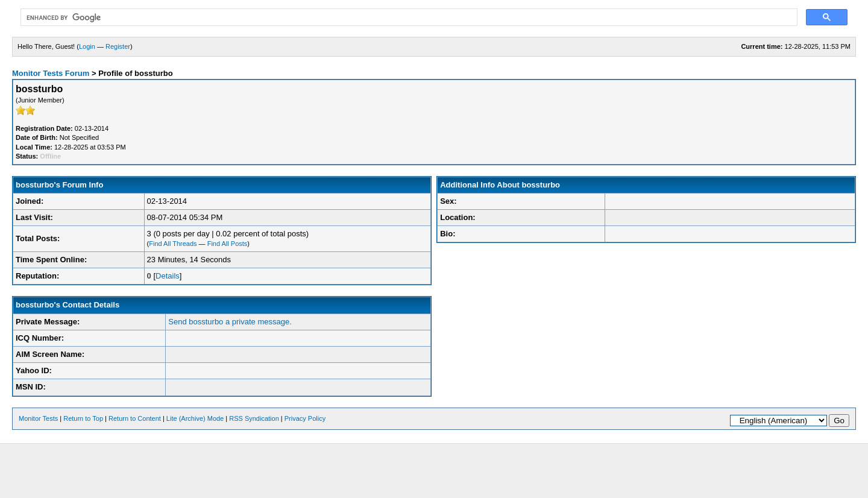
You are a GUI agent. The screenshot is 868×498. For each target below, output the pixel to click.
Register (118, 46)
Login (87, 46)
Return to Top (83, 418)
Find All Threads (173, 244)
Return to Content (135, 418)
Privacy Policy (305, 418)
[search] (408, 17)
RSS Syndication (254, 418)
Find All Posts (228, 244)
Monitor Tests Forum (51, 73)
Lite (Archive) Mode (195, 418)
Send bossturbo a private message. (230, 322)
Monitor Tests (38, 418)
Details (168, 276)
